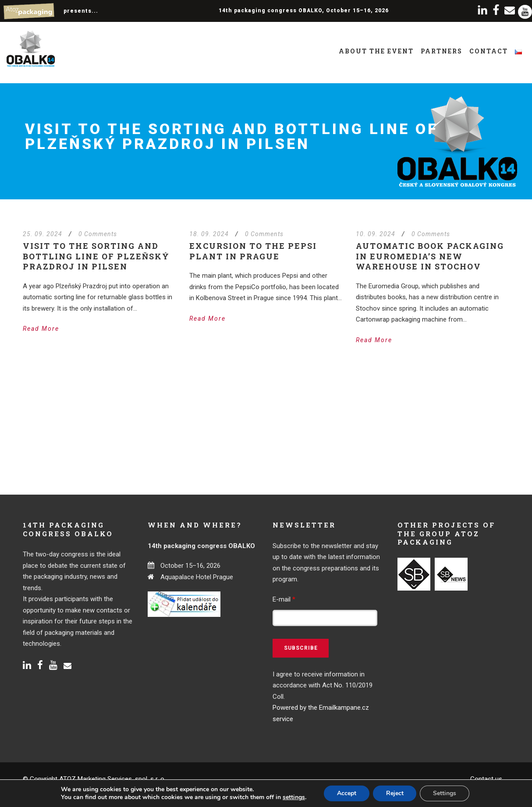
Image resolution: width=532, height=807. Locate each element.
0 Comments (98, 234)
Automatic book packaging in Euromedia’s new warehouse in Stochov (430, 256)
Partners (442, 51)
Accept (347, 793)
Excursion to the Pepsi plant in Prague (253, 251)
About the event (376, 51)
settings (293, 797)
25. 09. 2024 (43, 234)
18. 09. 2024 (209, 234)
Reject (395, 793)
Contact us (486, 779)
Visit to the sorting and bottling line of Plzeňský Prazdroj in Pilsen (96, 256)
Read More (41, 329)
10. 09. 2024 (376, 234)
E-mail (284, 599)
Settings (445, 793)
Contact (489, 51)
